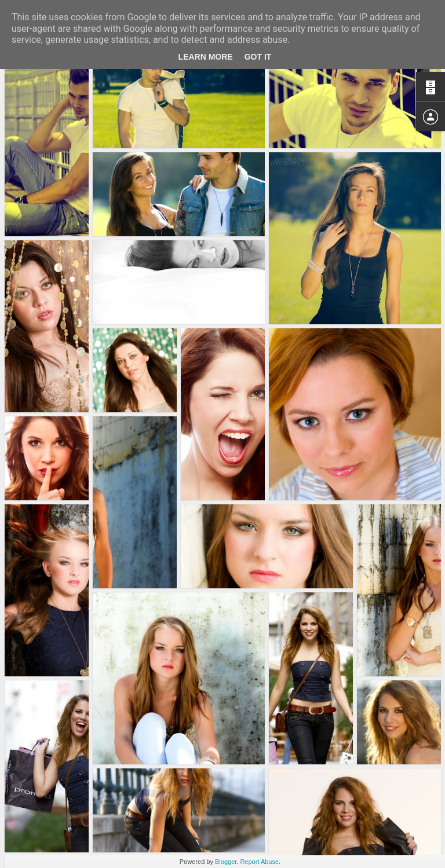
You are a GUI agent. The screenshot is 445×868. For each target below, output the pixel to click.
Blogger (226, 862)
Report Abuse (259, 862)
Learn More (206, 57)
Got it (258, 57)
